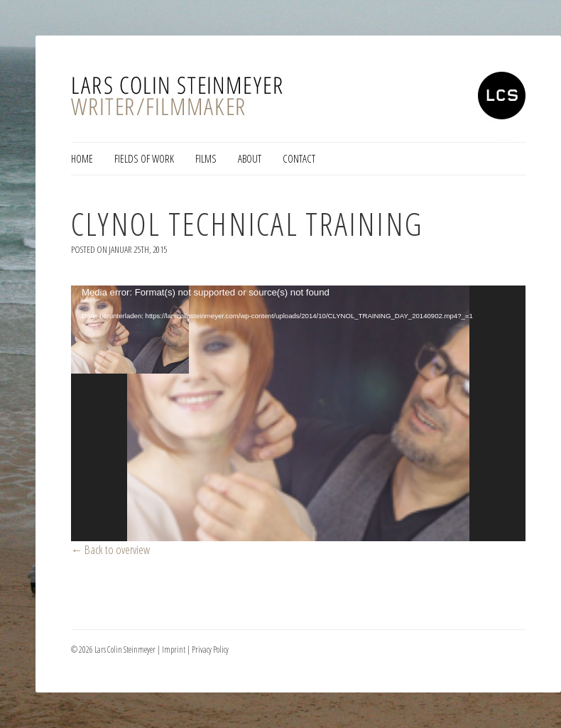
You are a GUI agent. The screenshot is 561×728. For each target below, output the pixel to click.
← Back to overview (111, 549)
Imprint (174, 650)
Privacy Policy (210, 650)
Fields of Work (144, 158)
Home (82, 158)
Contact (299, 158)
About (250, 158)
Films (206, 158)
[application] (298, 413)
